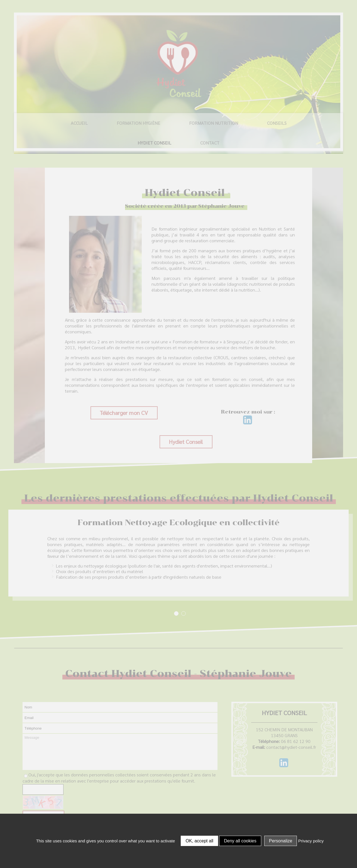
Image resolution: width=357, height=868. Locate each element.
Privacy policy (311, 841)
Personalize (281, 841)
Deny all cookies (240, 841)
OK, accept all (199, 841)
